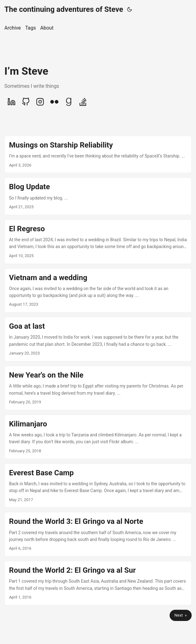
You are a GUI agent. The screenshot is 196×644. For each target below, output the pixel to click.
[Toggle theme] (130, 9)
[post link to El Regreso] (98, 242)
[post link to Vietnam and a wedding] (98, 291)
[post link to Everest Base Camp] (98, 486)
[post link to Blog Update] (98, 196)
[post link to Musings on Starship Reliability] (98, 154)
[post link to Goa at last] (98, 339)
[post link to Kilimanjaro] (98, 437)
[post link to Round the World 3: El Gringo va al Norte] (98, 534)
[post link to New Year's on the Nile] (98, 388)
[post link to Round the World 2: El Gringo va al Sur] (98, 583)
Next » (181, 615)
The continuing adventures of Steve (64, 9)
